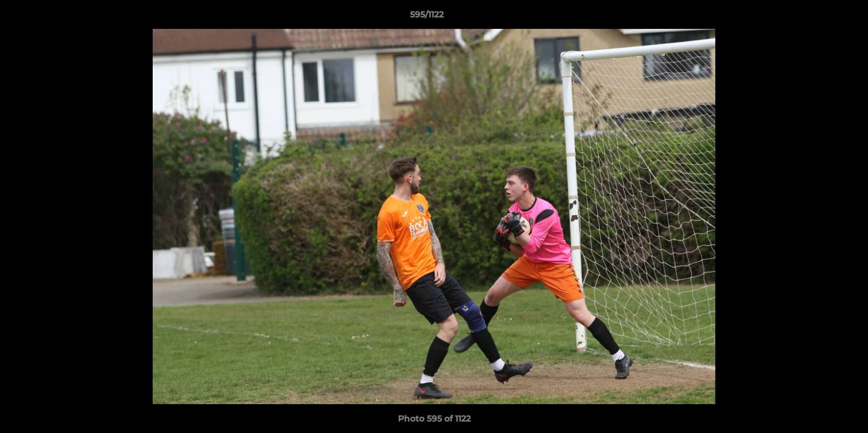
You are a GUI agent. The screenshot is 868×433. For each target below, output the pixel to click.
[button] (818, 17)
